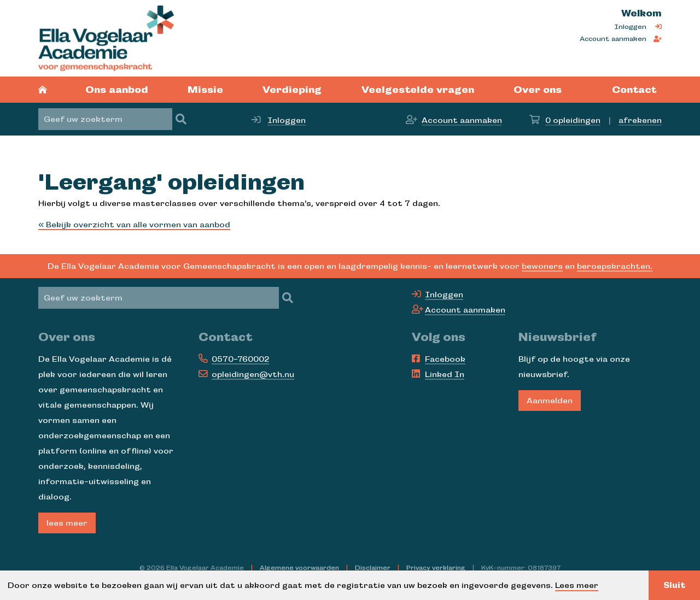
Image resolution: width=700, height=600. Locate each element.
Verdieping (292, 90)
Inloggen (630, 27)
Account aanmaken (613, 39)
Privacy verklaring (436, 568)
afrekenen (640, 120)
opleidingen (573, 120)
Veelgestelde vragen (418, 90)
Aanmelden (550, 401)
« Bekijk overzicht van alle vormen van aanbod (134, 225)
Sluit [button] (674, 585)
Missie (205, 90)
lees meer (67, 523)
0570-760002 (240, 359)
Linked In (445, 374)
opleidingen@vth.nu (253, 374)
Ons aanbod (117, 90)
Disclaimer (373, 568)
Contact (634, 90)
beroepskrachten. (615, 266)
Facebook (445, 359)
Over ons (538, 90)
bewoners (542, 266)
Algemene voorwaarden (299, 568)
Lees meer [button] (577, 585)
